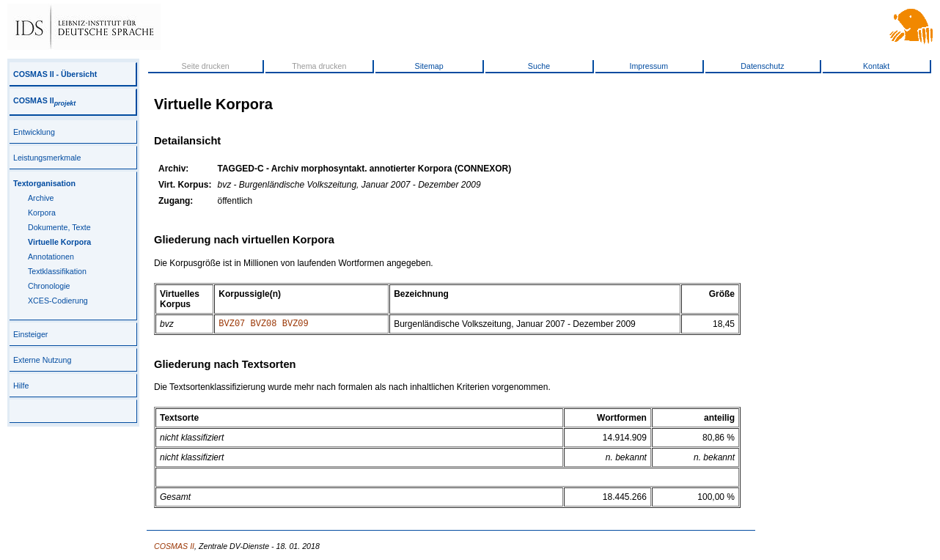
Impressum (649, 66)
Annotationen (51, 257)
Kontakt (876, 66)
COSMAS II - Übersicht (55, 74)
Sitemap (429, 66)
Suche (539, 66)
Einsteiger (30, 334)
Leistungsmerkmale (47, 158)
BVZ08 (264, 325)
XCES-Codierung (58, 301)
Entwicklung (34, 132)
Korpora (42, 213)
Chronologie (49, 286)
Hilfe (21, 386)
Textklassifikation (57, 271)
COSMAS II (44, 100)
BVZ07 (232, 325)
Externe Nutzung (42, 360)
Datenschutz (762, 66)
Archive (41, 198)
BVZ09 (295, 325)
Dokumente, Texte (59, 227)
